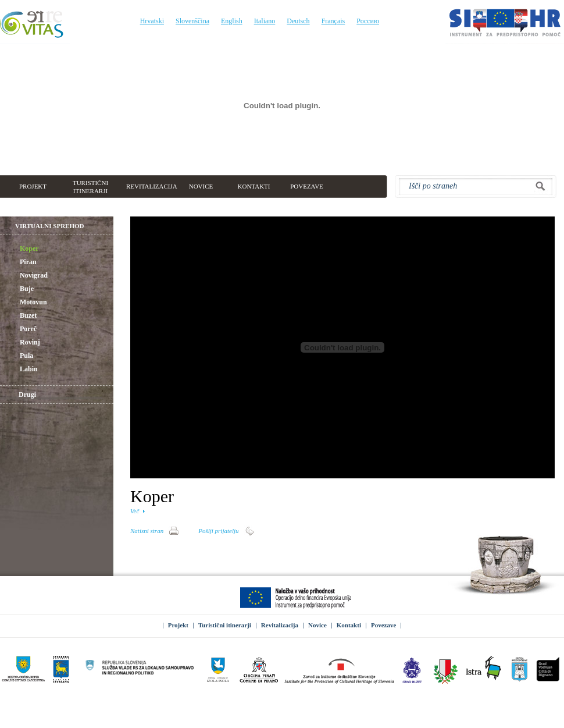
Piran (22, 262)
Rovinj (24, 343)
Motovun (28, 303)
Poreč (22, 329)
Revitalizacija (280, 625)
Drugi (27, 395)
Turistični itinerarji (225, 625)
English (232, 21)
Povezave (383, 625)
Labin (23, 370)
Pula (21, 356)
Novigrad (28, 276)
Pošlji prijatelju (218, 531)
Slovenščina (192, 21)
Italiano (265, 21)
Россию (368, 21)
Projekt (178, 625)
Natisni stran (147, 531)
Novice (317, 625)
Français (333, 21)
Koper (24, 249)
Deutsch (298, 21)
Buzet (22, 316)
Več (135, 511)
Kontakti (349, 625)
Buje (21, 289)
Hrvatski (152, 21)
